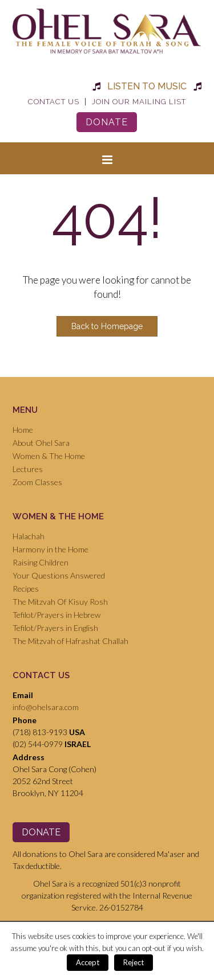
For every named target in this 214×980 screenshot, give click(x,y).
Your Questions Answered (59, 575)
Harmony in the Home (51, 549)
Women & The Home (49, 456)
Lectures (28, 469)
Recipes (26, 589)
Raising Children (41, 562)
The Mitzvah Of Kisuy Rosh (60, 602)
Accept (88, 962)
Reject (134, 962)
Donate (107, 122)
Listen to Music (147, 86)
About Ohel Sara (41, 443)
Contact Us (54, 102)
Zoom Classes (37, 482)
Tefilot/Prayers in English (55, 628)
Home (23, 430)
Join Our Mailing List (139, 102)
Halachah (29, 536)
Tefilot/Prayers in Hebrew (56, 615)
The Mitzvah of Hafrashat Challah (70, 641)
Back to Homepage (107, 326)
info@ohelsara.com (46, 707)
